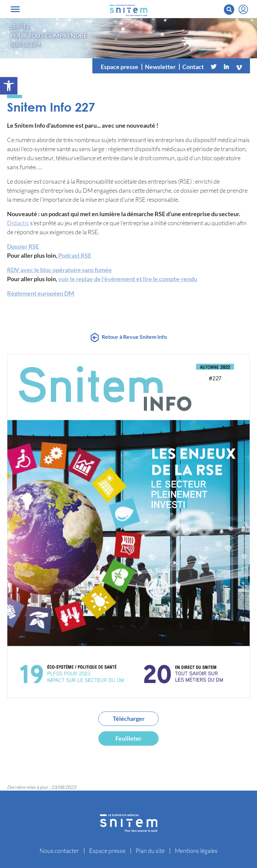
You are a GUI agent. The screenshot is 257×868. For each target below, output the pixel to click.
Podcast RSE (75, 255)
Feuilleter (128, 738)
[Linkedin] (226, 67)
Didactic (18, 223)
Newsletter (160, 67)
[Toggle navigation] (15, 9)
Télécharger (129, 719)
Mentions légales (196, 851)
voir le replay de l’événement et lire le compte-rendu (128, 279)
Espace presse (119, 67)
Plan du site (150, 851)
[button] (9, 86)
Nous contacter (59, 851)
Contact (193, 67)
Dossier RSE (23, 246)
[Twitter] (213, 67)
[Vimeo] (239, 67)
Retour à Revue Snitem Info (134, 337)
